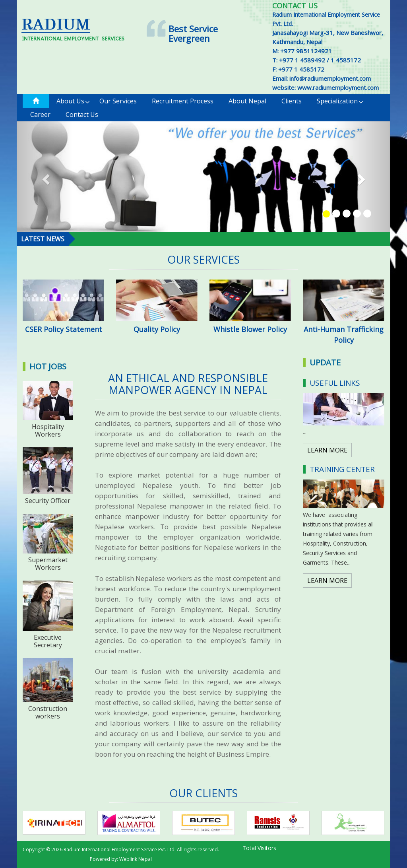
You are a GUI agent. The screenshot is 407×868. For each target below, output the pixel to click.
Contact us (82, 115)
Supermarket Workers (48, 564)
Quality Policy (157, 329)
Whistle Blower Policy (250, 329)
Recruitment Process (183, 101)
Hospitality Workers (48, 430)
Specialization (340, 101)
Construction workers (48, 712)
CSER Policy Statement (64, 329)
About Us (73, 101)
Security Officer (48, 501)
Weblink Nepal (136, 859)
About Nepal (247, 101)
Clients (292, 101)
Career (40, 115)
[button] (45, 177)
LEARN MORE (327, 450)
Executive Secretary (48, 641)
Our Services (118, 101)
